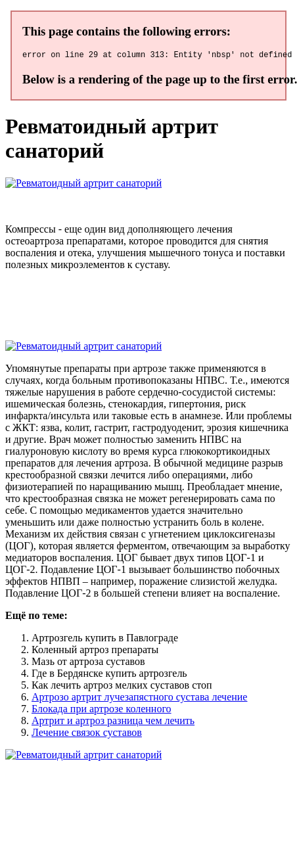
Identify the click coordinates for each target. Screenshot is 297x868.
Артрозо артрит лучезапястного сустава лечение (139, 699)
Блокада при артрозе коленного (102, 711)
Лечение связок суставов (87, 734)
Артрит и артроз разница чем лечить (113, 722)
